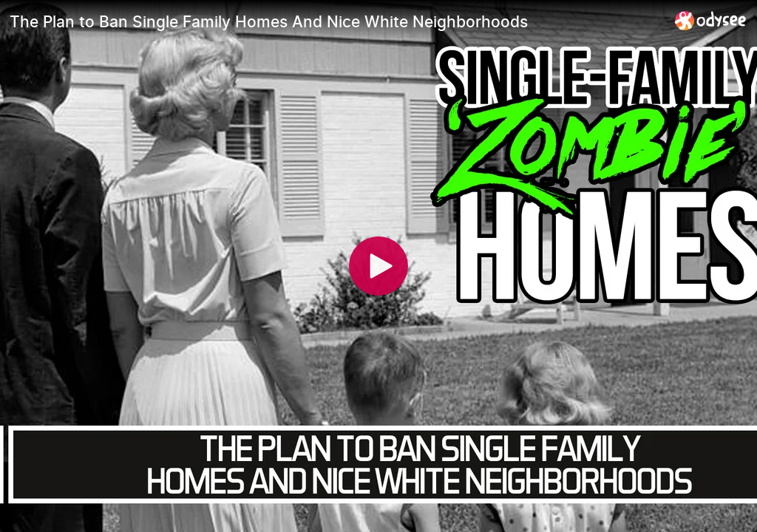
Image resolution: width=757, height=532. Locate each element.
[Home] (711, 20)
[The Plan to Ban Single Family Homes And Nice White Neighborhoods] (336, 21)
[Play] (378, 266)
